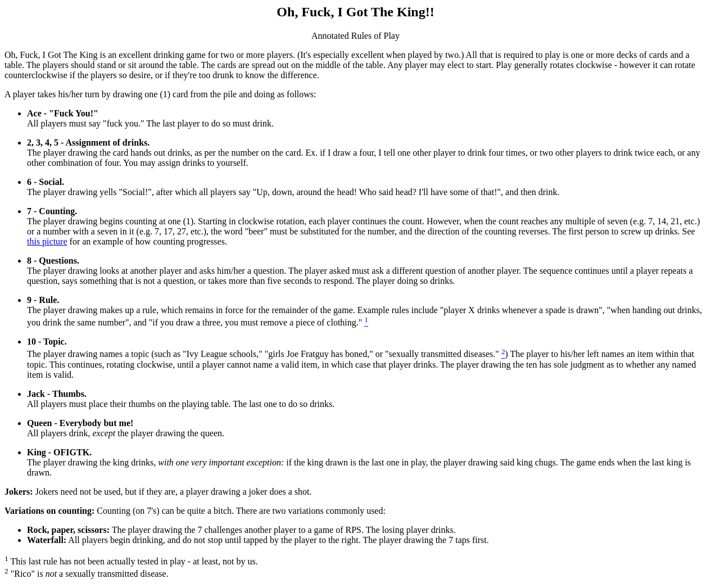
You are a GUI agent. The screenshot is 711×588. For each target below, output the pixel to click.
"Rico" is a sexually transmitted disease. (87, 574)
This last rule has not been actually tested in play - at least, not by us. (131, 561)
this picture (47, 241)
